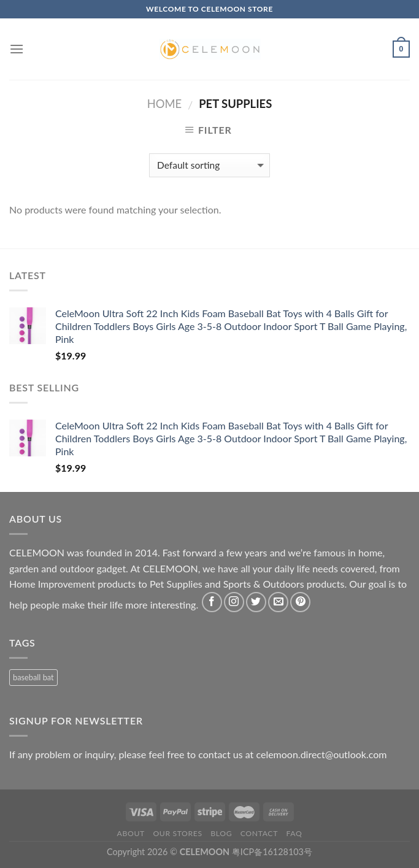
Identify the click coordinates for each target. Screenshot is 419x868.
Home (164, 104)
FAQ (294, 833)
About (131, 833)
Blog (221, 833)
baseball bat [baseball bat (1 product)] (33, 677)
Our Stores (177, 833)
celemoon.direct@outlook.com (321, 754)
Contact (259, 833)
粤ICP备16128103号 (272, 852)
